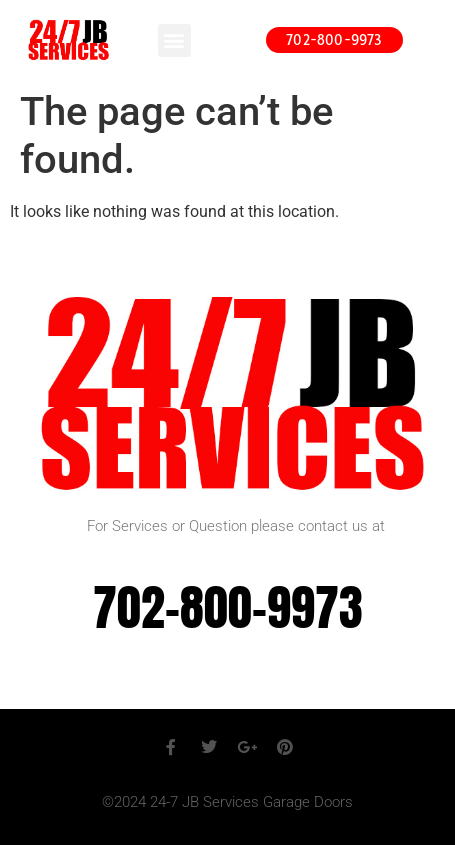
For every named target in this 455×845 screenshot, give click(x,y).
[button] (174, 40)
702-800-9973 (228, 608)
